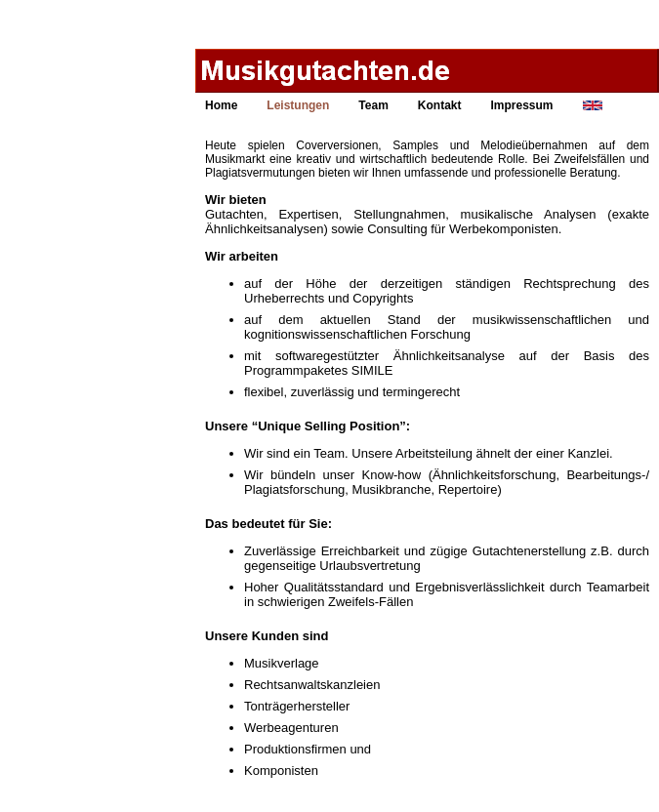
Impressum (522, 105)
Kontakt (440, 105)
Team (373, 105)
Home (221, 105)
